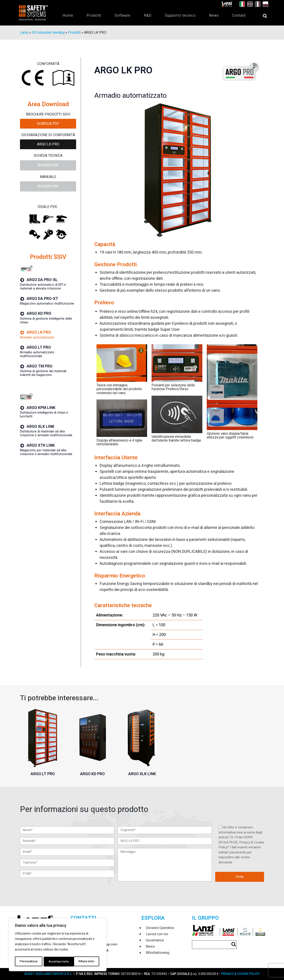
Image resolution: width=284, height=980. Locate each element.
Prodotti (94, 16)
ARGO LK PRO (48, 145)
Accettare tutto (85, 961)
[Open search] (260, 16)
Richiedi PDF (48, 165)
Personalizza (28, 961)
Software (122, 16)
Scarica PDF (48, 124)
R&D (148, 16)
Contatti (239, 16)
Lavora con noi (157, 934)
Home (68, 16)
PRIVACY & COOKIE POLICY (240, 974)
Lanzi (24, 33)
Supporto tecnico (180, 16)
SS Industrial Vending (48, 33)
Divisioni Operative (160, 928)
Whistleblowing (158, 953)
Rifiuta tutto (56, 961)
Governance (155, 940)
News (214, 16)
